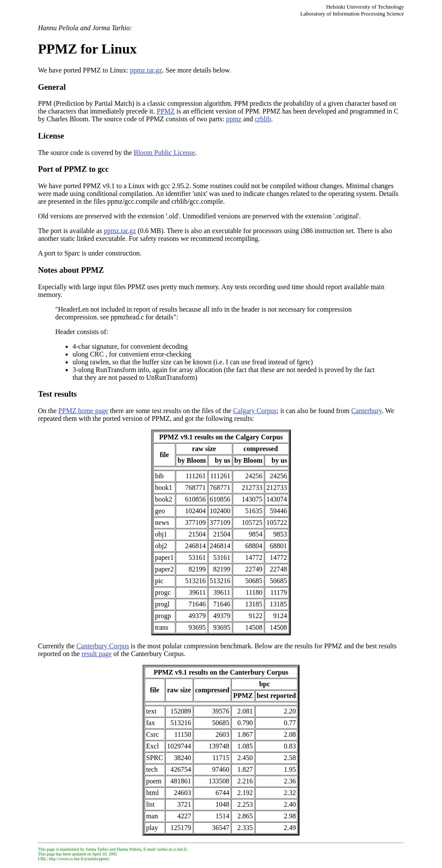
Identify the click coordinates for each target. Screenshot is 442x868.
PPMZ (166, 111)
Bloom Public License (164, 153)
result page (97, 654)
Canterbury (367, 411)
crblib (263, 119)
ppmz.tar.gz (146, 70)
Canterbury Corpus (103, 646)
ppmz (234, 119)
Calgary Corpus (255, 411)
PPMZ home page (83, 411)
